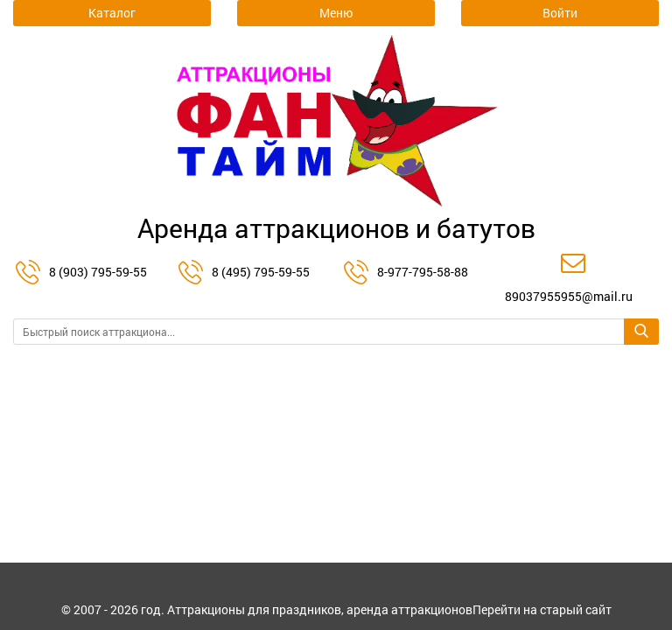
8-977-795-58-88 (423, 272)
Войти (560, 13)
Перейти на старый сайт (542, 610)
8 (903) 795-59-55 (98, 272)
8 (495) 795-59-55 (261, 272)
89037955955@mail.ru (569, 296)
